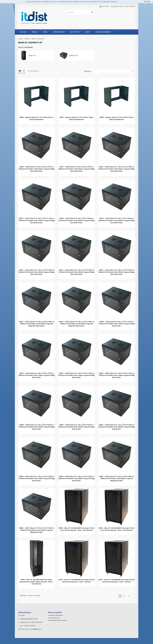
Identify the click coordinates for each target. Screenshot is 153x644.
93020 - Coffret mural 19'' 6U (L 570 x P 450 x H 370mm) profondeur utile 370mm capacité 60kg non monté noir (37, 169)
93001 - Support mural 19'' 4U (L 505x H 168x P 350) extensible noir (76, 118)
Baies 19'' (32, 56)
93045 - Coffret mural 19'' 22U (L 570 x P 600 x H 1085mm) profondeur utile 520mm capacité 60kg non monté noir (37, 324)
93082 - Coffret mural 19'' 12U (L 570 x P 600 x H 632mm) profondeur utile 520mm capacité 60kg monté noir (116, 427)
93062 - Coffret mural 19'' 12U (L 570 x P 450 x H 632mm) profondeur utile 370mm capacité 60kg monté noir (76, 375)
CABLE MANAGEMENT (103, 32)
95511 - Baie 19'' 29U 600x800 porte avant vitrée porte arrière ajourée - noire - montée (117, 581)
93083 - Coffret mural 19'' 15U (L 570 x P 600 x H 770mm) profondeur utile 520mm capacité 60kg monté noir (37, 479)
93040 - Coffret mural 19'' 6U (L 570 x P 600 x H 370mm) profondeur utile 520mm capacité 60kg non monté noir (76, 220)
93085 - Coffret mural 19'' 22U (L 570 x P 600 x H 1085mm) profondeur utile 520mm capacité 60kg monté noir (116, 479)
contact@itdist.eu (36, 629)
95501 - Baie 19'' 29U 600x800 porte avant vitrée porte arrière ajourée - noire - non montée (117, 529)
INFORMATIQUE (59, 32)
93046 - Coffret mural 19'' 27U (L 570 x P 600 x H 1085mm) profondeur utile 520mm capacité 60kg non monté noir (76, 324)
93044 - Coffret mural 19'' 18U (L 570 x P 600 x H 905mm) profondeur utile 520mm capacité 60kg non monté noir (116, 272)
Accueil (23, 32)
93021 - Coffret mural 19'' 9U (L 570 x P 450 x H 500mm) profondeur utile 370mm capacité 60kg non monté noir (76, 169)
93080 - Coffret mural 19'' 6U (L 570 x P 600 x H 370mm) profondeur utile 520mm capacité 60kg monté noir (37, 427)
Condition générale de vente (57, 620)
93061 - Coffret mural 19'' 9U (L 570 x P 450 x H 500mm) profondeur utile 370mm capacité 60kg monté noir (37, 375)
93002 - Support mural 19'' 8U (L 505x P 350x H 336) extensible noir (116, 118)
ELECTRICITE (75, 32)
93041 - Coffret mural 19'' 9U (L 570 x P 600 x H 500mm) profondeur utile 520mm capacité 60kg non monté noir (116, 220)
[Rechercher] (80, 12)
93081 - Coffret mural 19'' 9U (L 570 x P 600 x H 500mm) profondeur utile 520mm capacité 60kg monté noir (76, 427)
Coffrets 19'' (73, 56)
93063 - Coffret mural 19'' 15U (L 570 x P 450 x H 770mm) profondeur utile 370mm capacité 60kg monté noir (116, 375)
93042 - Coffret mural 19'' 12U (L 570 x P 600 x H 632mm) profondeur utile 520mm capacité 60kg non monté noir (37, 272)
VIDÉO (45, 32)
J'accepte (147, 2)
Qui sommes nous (54, 618)
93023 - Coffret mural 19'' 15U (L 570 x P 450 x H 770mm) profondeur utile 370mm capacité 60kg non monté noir (37, 220)
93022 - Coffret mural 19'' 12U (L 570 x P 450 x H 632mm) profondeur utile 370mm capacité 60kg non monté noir (116, 169)
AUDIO (87, 32)
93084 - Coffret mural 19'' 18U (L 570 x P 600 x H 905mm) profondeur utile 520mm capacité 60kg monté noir (76, 479)
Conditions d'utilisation (56, 615)
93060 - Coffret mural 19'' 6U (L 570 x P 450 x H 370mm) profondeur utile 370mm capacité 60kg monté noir (116, 324)
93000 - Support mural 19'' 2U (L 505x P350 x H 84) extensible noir (36, 118)
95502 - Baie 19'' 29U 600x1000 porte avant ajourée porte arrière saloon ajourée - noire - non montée (36, 582)
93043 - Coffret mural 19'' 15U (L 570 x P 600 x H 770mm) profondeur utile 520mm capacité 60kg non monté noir (76, 272)
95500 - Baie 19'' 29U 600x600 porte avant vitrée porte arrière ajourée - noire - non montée (76, 529)
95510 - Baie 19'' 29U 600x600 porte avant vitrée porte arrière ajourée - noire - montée (76, 581)
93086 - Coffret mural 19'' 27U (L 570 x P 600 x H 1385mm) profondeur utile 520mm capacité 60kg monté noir (37, 530)
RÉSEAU (35, 32)
